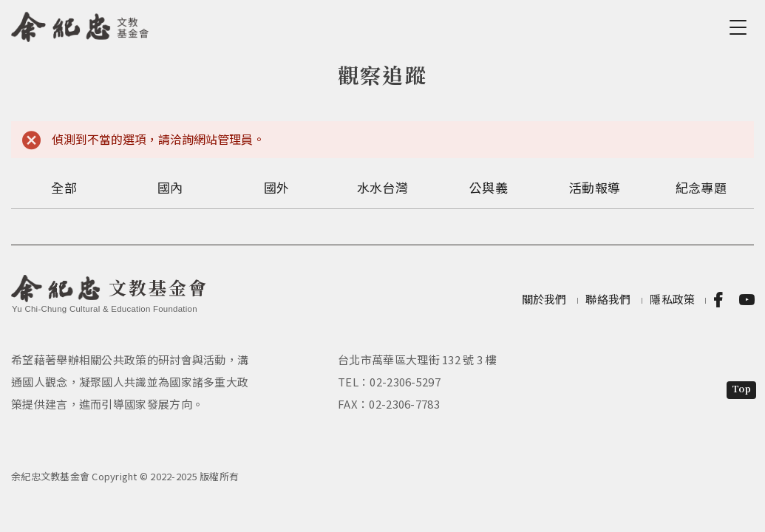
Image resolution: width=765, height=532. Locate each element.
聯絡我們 (608, 299)
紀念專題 (701, 187)
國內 (170, 187)
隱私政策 (672, 299)
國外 (277, 187)
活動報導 (595, 187)
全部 (64, 187)
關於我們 (544, 299)
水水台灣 (382, 187)
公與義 (489, 187)
